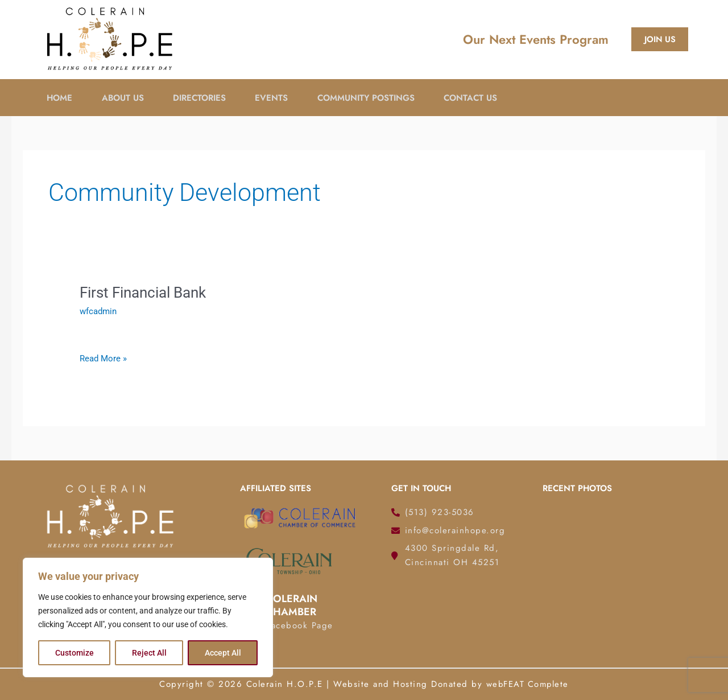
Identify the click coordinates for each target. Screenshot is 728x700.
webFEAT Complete (527, 684)
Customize (75, 653)
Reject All (149, 653)
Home (58, 97)
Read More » (103, 359)
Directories (202, 97)
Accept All (223, 653)
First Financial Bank (143, 293)
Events (276, 97)
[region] (148, 617)
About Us (123, 97)
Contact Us (479, 97)
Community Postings (373, 97)
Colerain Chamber (291, 605)
